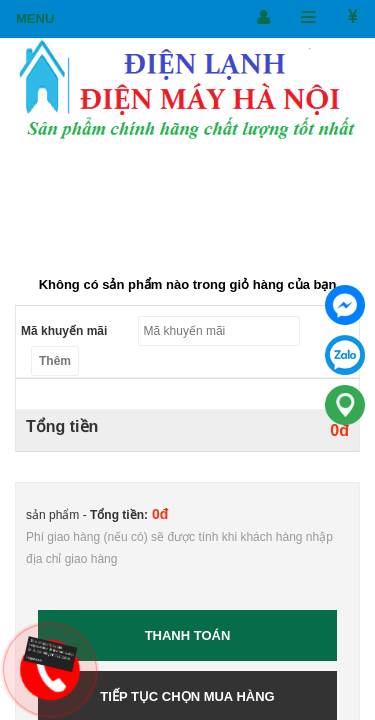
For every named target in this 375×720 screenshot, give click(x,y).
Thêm (55, 361)
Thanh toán (188, 635)
